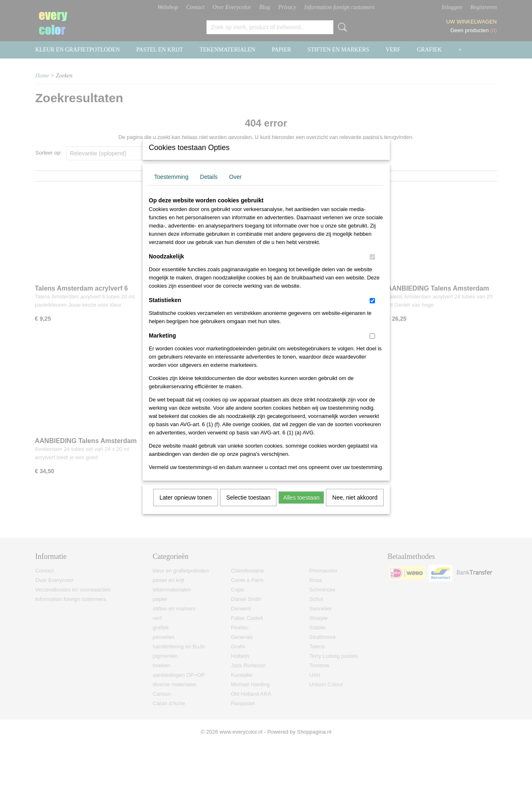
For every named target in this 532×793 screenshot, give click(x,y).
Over (235, 188)
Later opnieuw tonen (186, 508)
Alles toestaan (301, 508)
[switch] (372, 268)
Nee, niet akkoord (355, 508)
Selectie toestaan (248, 508)
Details (209, 188)
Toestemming (171, 188)
